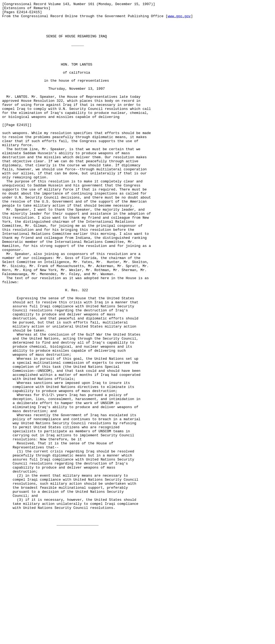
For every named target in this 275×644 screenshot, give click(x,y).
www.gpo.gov (179, 19)
